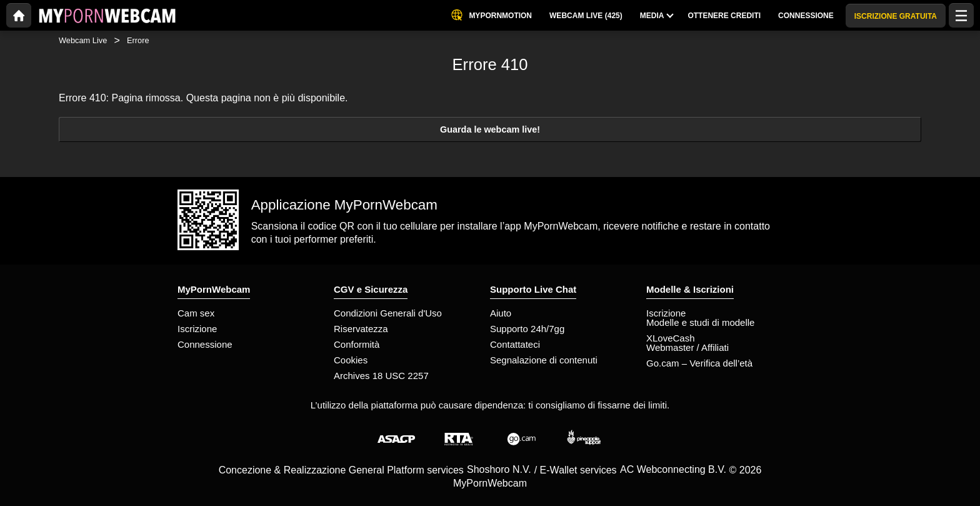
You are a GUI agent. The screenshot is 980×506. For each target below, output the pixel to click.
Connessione (205, 344)
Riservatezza (361, 329)
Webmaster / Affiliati (687, 347)
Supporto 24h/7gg (527, 329)
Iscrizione (197, 329)
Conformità (357, 344)
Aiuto (501, 313)
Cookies (351, 360)
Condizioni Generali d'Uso (388, 313)
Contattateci (515, 344)
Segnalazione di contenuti (544, 360)
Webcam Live (83, 40)
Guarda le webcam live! (490, 129)
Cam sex (196, 313)
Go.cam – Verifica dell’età (699, 363)
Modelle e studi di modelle (700, 322)
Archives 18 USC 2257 (381, 376)
